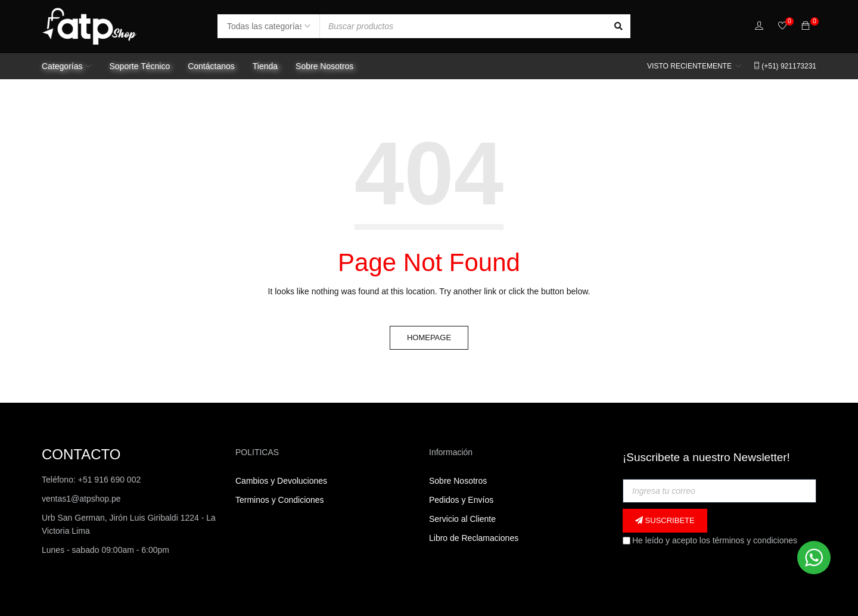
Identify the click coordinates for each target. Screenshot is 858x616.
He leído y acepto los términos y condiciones (710, 540)
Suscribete (665, 520)
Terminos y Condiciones (280, 500)
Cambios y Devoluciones (281, 481)
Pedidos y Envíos (461, 500)
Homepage (429, 337)
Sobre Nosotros (458, 481)
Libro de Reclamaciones (475, 538)
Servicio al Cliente (462, 519)
